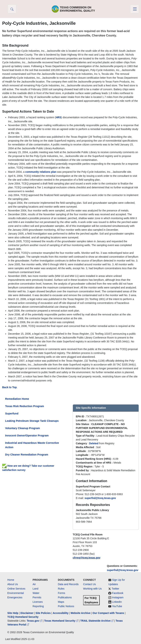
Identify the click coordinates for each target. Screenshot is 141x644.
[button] (12, 9)
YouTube (117, 606)
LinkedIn (117, 602)
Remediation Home (17, 399)
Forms (62, 593)
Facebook (118, 593)
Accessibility (61, 613)
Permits (37, 597)
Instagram (118, 597)
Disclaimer (27, 613)
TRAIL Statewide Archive (97, 621)
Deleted (94, 443)
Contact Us (90, 584)
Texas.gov (35, 621)
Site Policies (43, 613)
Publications (65, 597)
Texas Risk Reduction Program (25, 406)
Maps (61, 602)
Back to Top (9, 387)
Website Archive (81, 613)
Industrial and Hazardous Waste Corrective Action (32, 445)
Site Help (13, 613)
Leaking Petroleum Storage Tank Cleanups (32, 421)
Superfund (12, 414)
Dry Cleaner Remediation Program (27, 455)
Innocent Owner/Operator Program (27, 436)
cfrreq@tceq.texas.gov (87, 558)
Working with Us (92, 589)
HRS (59, 117)
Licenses (38, 602)
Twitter (115, 589)
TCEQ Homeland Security (23, 617)
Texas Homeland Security (62, 621)
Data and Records (68, 584)
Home (11, 580)
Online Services (16, 589)
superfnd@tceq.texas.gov (123, 570)
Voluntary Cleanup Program (22, 428)
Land (36, 589)
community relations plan (41, 172)
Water (36, 593)
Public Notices (66, 606)
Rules (61, 589)
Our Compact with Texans (108, 613)
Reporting (38, 606)
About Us (13, 584)
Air (34, 584)
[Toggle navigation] (135, 9)
